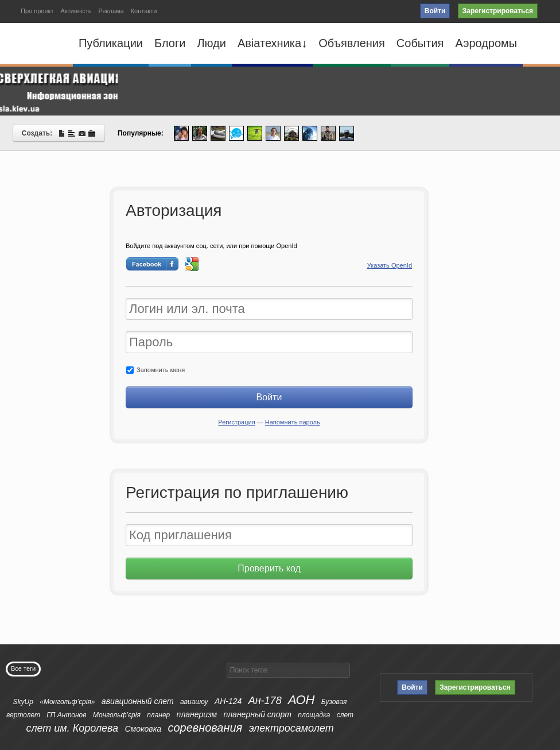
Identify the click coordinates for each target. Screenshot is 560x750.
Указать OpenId (390, 265)
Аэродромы (486, 43)
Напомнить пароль (293, 422)
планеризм (197, 714)
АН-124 (228, 701)
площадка (314, 715)
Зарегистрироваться (498, 11)
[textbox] (288, 670)
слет (345, 715)
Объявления (352, 43)
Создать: (59, 133)
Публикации (111, 43)
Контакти (144, 11)
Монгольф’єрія (117, 715)
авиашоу (194, 702)
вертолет (23, 715)
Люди (211, 43)
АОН (301, 700)
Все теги (23, 668)
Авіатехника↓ (272, 43)
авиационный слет (138, 701)
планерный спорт (257, 714)
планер (158, 715)
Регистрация (236, 422)
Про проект (37, 11)
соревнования (205, 728)
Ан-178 (265, 701)
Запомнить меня (155, 370)
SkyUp (23, 702)
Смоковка (143, 729)
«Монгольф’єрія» (67, 702)
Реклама (111, 11)
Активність (76, 11)
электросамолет (291, 728)
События (420, 43)
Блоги (170, 43)
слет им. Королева (72, 728)
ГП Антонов (66, 715)
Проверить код (269, 568)
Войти (435, 11)
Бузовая (334, 702)
